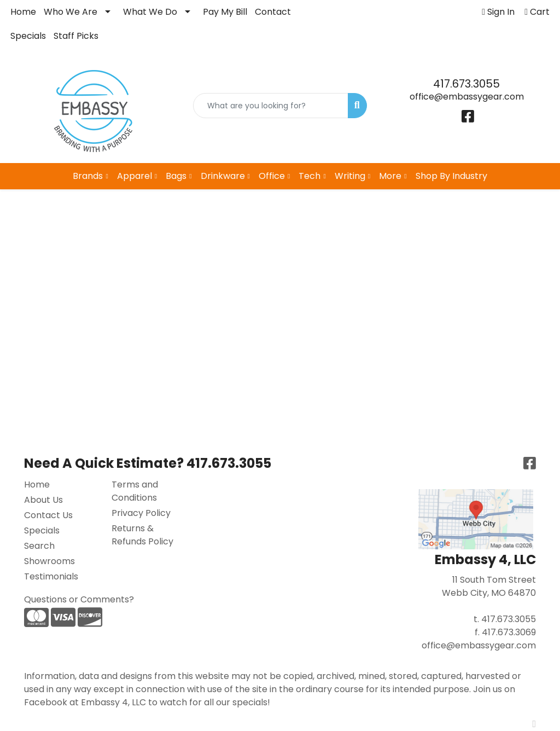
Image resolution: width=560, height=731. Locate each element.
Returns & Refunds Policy (142, 535)
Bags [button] (176, 176)
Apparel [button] (135, 176)
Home (23, 12)
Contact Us (48, 515)
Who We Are (71, 12)
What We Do (150, 12)
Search (39, 546)
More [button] (390, 176)
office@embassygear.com (467, 97)
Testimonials (51, 576)
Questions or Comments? (79, 599)
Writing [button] (350, 176)
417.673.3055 (466, 84)
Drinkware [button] (223, 176)
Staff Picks (76, 36)
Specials (28, 36)
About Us (43, 500)
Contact (273, 12)
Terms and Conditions (135, 491)
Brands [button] (88, 176)
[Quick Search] (270, 106)
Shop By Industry (451, 176)
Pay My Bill (225, 12)
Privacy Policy (141, 513)
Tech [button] (310, 176)
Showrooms (49, 561)
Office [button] (272, 176)
